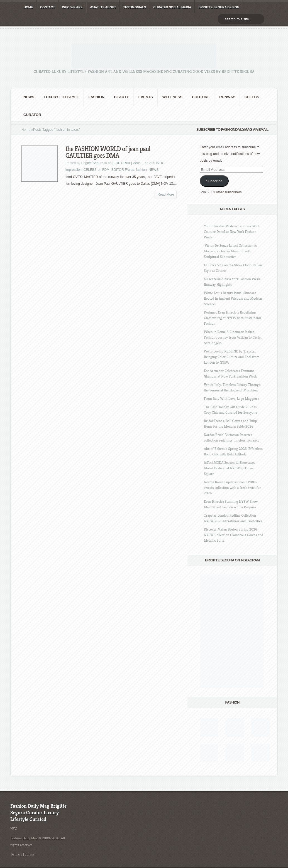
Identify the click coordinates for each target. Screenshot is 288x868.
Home (26, 130)
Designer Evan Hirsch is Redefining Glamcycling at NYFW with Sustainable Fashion (233, 318)
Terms (30, 854)
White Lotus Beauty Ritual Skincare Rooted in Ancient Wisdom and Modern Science (233, 298)
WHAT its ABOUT (103, 7)
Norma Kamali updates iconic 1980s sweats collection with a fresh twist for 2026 (232, 488)
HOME (28, 7)
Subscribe (214, 181)
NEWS (29, 97)
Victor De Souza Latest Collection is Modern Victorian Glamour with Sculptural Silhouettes (230, 251)
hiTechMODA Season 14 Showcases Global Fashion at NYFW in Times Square (230, 468)
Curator (32, 115)
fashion (96, 97)
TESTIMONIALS (135, 7)
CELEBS (252, 97)
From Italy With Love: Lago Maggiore (231, 399)
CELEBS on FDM (97, 170)
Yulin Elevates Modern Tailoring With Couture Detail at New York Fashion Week (232, 232)
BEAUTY (121, 97)
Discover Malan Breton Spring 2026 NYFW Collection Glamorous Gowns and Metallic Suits (234, 535)
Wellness (172, 97)
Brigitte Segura (92, 163)
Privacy (17, 854)
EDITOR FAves (123, 170)
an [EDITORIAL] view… (125, 163)
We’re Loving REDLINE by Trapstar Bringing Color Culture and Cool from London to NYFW (232, 357)
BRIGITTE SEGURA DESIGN (219, 7)
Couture (201, 97)
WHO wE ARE (72, 7)
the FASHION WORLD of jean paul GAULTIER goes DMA (108, 152)
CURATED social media (172, 7)
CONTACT (47, 7)
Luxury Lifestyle (61, 97)
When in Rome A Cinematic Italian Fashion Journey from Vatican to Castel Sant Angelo (233, 337)
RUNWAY (227, 97)
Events (146, 97)
